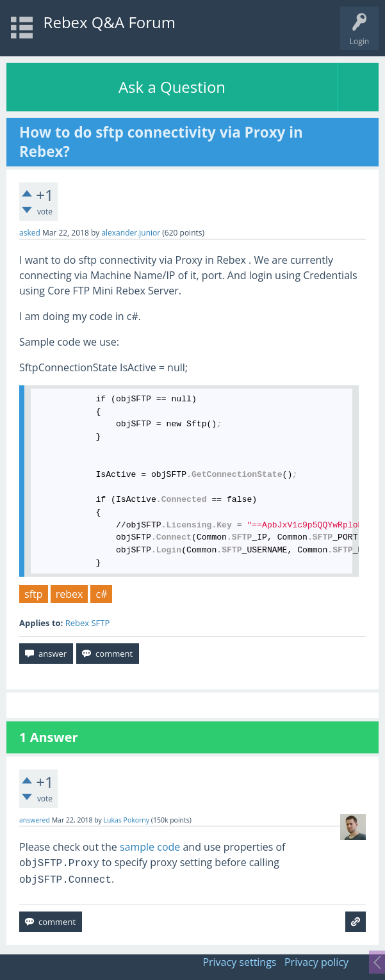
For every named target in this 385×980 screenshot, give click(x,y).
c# (101, 594)
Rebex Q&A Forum (110, 22)
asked (30, 233)
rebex (70, 594)
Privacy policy (316, 962)
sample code (150, 847)
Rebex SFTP (88, 623)
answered (35, 820)
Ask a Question (172, 87)
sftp (34, 594)
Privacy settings (239, 962)
